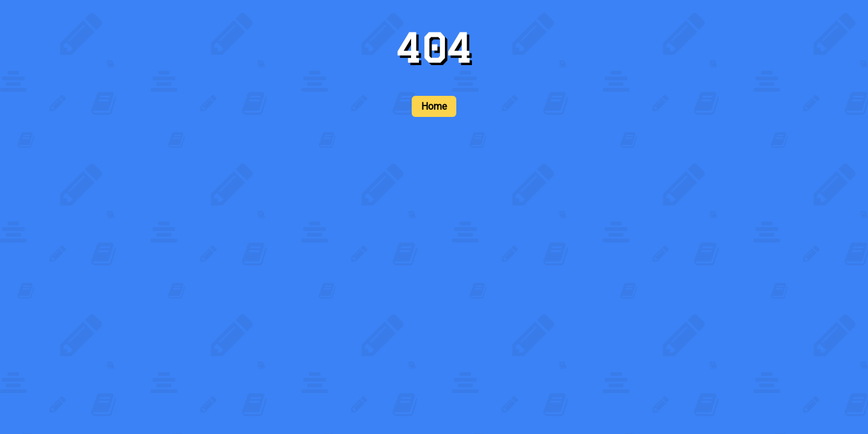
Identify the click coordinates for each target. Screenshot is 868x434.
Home (434, 106)
